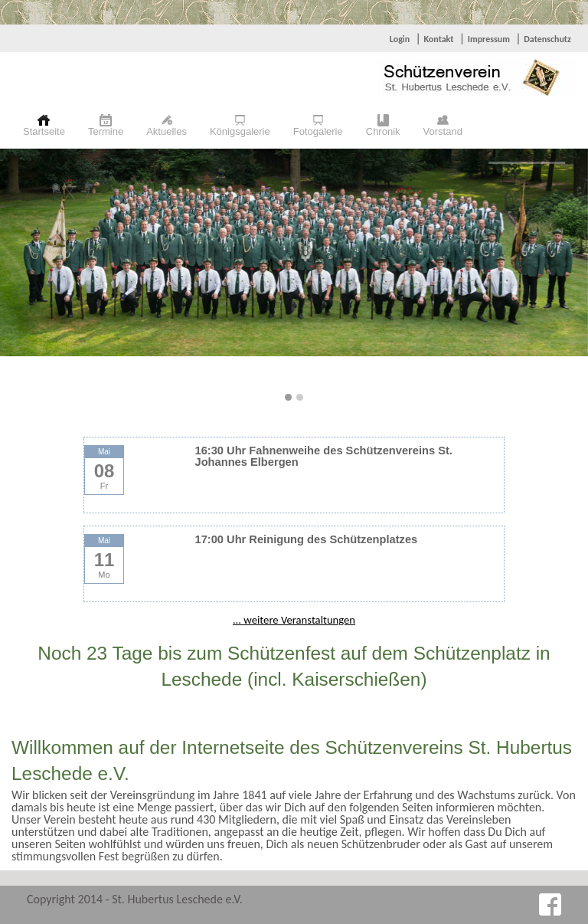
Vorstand (443, 131)
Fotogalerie (318, 131)
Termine (106, 131)
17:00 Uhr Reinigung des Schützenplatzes (307, 539)
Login (400, 39)
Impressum (489, 39)
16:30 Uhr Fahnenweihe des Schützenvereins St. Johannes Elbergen (324, 456)
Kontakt (438, 39)
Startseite (44, 131)
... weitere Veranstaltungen (294, 620)
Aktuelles (167, 131)
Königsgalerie (240, 131)
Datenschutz (547, 39)
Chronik (383, 131)
